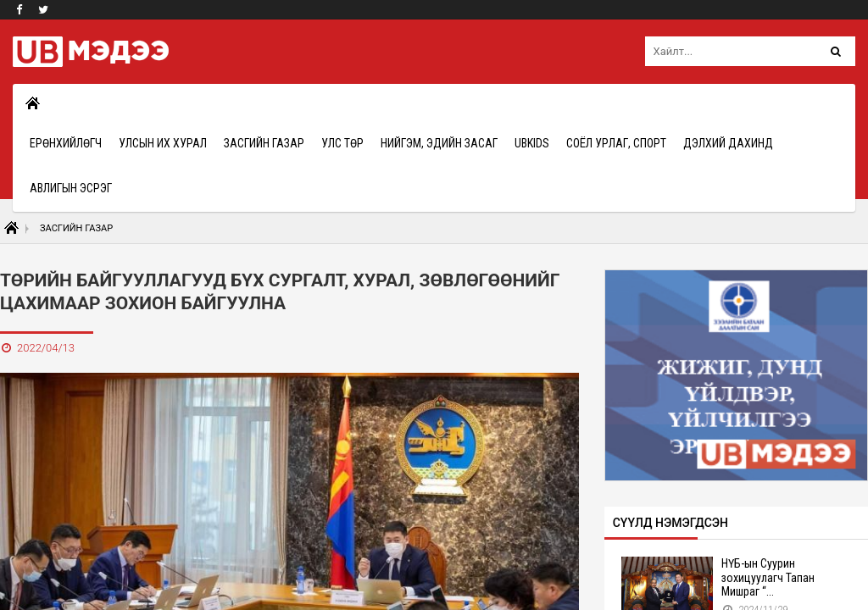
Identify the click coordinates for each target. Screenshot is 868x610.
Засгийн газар (264, 143)
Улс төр (342, 143)
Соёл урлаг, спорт (616, 143)
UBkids (532, 143)
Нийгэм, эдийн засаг (439, 143)
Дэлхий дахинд (728, 143)
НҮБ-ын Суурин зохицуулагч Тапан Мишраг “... (768, 578)
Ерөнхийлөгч (66, 143)
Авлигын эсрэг (71, 188)
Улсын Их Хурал (163, 143)
